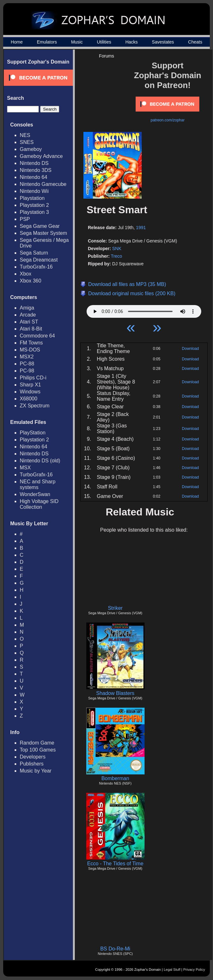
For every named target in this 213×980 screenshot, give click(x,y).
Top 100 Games (38, 750)
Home (17, 42)
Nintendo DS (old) (40, 461)
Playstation (32, 198)
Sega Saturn (34, 253)
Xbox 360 (31, 281)
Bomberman (115, 778)
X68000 (28, 399)
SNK (117, 248)
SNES (27, 142)
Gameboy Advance (41, 156)
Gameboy (31, 149)
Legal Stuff (172, 970)
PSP (25, 219)
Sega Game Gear (40, 226)
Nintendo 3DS (36, 170)
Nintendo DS (34, 163)
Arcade (28, 315)
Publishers (32, 764)
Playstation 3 (34, 212)
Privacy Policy (194, 970)
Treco (116, 256)
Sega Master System (43, 233)
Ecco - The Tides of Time (115, 864)
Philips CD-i (33, 378)
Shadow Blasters (115, 693)
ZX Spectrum (35, 406)
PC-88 (27, 364)
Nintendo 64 (33, 177)
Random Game (37, 743)
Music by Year (36, 771)
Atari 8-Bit (31, 329)
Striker (115, 608)
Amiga (27, 308)
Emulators (47, 42)
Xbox (25, 274)
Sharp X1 (30, 385)
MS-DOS (30, 350)
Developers (33, 757)
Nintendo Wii (34, 191)
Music (77, 42)
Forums (106, 56)
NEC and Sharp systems (38, 484)
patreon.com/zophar (168, 120)
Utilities (104, 42)
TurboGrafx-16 (36, 267)
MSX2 (27, 357)
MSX (25, 468)
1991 (141, 228)
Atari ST (29, 322)
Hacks (132, 42)
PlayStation (33, 433)
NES (25, 135)
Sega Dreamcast (39, 260)
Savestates (163, 42)
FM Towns (31, 343)
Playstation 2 (34, 205)
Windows (30, 392)
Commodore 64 (37, 336)
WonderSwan (35, 494)
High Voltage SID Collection (39, 504)
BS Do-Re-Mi (115, 949)
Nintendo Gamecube (43, 184)
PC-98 (27, 371)
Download (190, 349)
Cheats (195, 42)
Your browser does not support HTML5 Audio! (144, 310)
